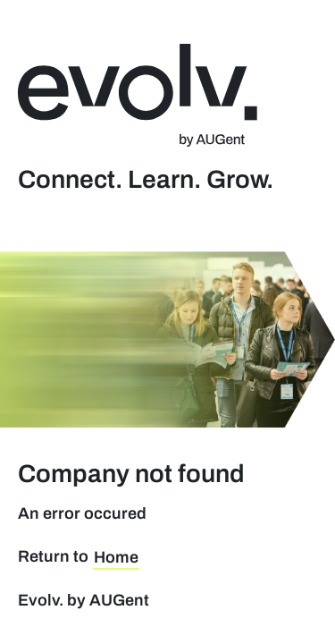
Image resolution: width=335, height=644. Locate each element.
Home (116, 557)
